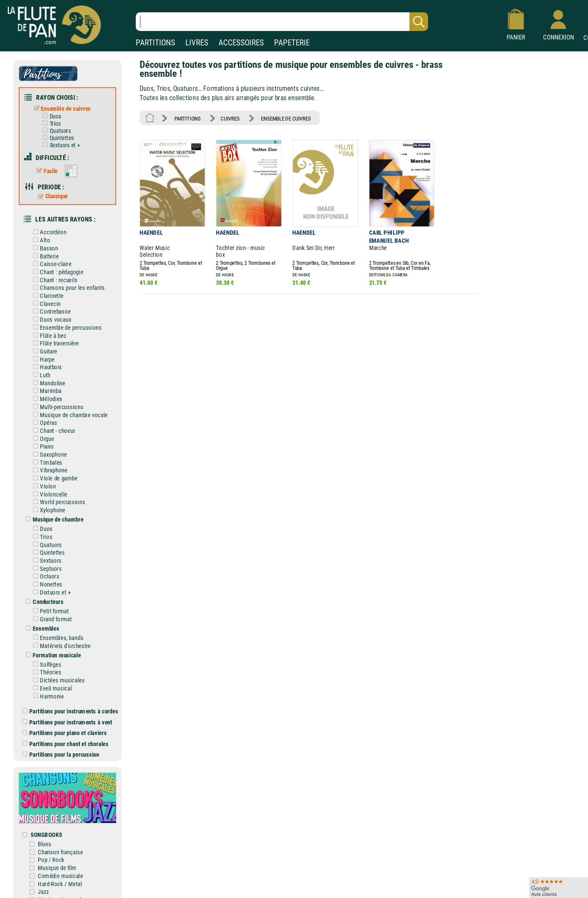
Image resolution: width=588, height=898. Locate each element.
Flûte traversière (54, 343)
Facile (46, 171)
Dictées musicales (57, 679)
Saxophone (48, 454)
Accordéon (48, 232)
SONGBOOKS (47, 833)
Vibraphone (49, 470)
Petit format (49, 610)
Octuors (45, 576)
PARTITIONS (155, 43)
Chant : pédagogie (56, 271)
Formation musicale (52, 654)
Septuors (46, 568)
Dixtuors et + (50, 591)
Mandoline (48, 383)
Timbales (46, 462)
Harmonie (47, 695)
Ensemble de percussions (66, 327)
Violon (43, 485)
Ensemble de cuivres (61, 108)
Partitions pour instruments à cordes (70, 710)
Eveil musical (51, 687)
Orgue (42, 438)
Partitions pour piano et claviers (65, 732)
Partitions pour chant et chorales (66, 742)
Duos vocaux (50, 319)
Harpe (42, 359)
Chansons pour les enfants (67, 288)
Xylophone (48, 509)
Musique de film (57, 866)
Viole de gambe (54, 478)
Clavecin (45, 303)
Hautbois (46, 366)
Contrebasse (50, 311)
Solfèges (46, 664)
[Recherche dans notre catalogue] (282, 22)
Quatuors (55, 131)
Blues (45, 843)
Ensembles (41, 627)
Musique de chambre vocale (69, 414)
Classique (52, 196)
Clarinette (47, 295)
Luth (40, 375)
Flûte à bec (48, 335)
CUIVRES (230, 118)
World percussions (57, 501)
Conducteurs (43, 601)
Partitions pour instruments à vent (67, 721)
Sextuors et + (60, 145)
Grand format (51, 618)
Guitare (43, 351)
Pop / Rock (52, 859)
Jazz (43, 890)
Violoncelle (49, 493)
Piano (42, 446)
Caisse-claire (50, 264)
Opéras (43, 422)
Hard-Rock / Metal (60, 883)
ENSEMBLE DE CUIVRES (286, 118)
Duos (50, 116)
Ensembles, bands (56, 637)
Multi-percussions (56, 406)
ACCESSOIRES (241, 43)
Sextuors (46, 560)
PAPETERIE (292, 43)
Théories (46, 671)
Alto (40, 240)
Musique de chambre (53, 519)
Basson (44, 248)
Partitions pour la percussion (61, 753)
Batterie (44, 256)
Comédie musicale (61, 874)
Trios (50, 123)
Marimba (46, 390)
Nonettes (46, 583)
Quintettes (56, 138)
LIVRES (197, 43)
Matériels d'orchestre (60, 645)
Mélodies (46, 398)
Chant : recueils (54, 279)
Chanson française (61, 851)
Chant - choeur (52, 430)
